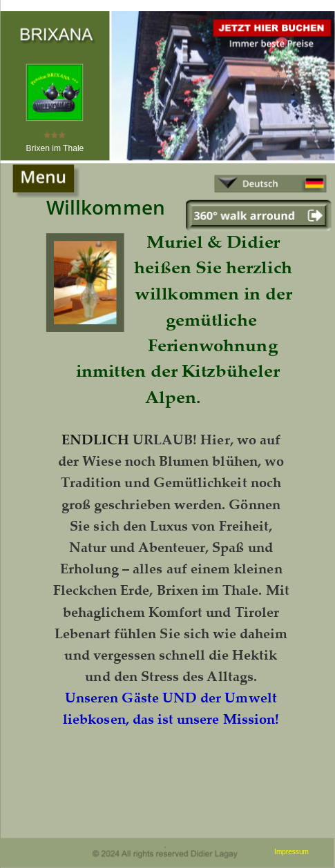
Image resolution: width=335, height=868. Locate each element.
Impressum (291, 852)
